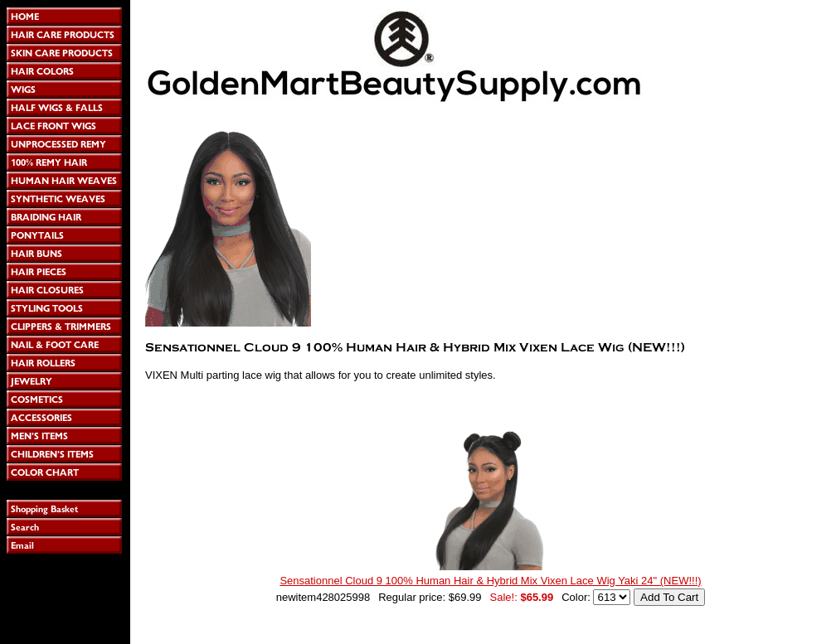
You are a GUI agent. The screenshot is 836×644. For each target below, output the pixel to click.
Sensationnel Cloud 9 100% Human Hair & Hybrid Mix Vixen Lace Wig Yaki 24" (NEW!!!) (490, 581)
